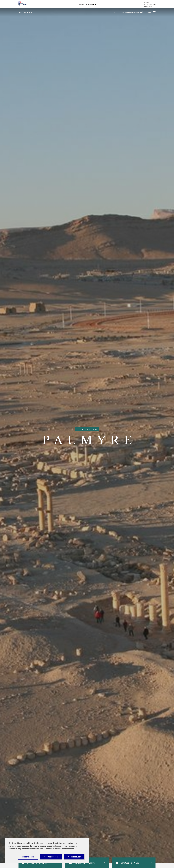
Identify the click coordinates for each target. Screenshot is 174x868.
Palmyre (26, 13)
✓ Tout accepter (51, 857)
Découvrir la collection (87, 4)
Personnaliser (28, 857)
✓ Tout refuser (74, 857)
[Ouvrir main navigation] (152, 12)
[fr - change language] (114, 12)
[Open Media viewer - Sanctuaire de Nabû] (134, 863)
